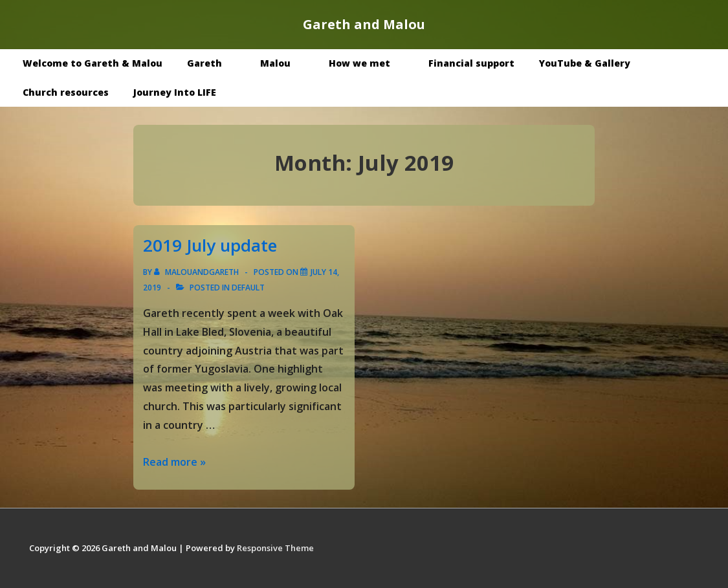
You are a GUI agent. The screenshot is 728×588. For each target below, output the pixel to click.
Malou (285, 63)
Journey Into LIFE (175, 92)
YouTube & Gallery (594, 63)
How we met (369, 63)
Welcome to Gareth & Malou (93, 63)
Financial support (471, 63)
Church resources (66, 92)
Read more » (174, 462)
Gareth (214, 63)
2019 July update (210, 245)
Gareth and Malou (364, 24)
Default (248, 288)
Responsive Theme (275, 548)
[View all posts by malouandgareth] (197, 272)
